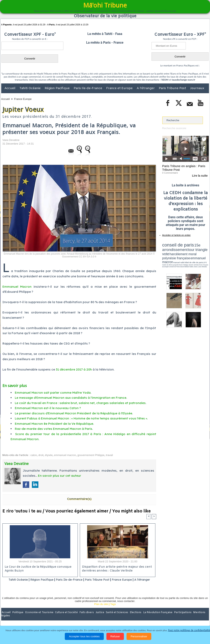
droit (41, 455)
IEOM (165, 80)
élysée (49, 455)
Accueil (10, 88)
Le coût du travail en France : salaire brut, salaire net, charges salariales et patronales (80, 403)
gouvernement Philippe (91, 455)
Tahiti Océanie (30, 88)
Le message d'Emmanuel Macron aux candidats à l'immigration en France (71, 398)
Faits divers (84, 618)
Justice (97, 618)
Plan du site (101, 609)
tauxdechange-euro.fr (183, 80)
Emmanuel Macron (17, 287)
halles (180, 258)
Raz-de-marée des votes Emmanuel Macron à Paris (54, 429)
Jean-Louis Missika (187, 258)
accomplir (205, 256)
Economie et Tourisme (38, 618)
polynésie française (195, 251)
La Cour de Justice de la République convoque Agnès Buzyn (37, 569)
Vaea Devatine (11, 140)
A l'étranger (146, 88)
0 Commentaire (170, 172)
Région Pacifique (58, 88)
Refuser (115, 636)
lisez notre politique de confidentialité (189, 630)
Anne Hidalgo (182, 256)
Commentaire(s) (79, 499)
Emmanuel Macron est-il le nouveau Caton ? (48, 408)
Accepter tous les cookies (84, 636)
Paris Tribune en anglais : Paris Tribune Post (183, 168)
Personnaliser (139, 636)
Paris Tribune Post (173, 88)
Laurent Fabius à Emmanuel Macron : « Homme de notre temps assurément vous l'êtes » (81, 418)
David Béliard (175, 258)
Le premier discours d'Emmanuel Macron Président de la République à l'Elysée (74, 413)
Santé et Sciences (114, 618)
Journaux (197, 88)
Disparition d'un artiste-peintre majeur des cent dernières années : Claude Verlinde (116, 569)
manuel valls (189, 254)
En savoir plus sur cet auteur (60, 476)
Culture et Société (65, 618)
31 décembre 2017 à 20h (74, 369)
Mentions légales (198, 618)
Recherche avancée (174, 128)
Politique (18, 618)
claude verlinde (191, 256)
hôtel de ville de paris (200, 254)
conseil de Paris (167, 258)
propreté (176, 256)
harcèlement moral (173, 251)
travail (109, 455)
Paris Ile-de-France (88, 88)
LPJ (164, 256)
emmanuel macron (65, 455)
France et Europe (120, 88)
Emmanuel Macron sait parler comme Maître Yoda (53, 393)
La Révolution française (153, 618)
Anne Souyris (199, 256)
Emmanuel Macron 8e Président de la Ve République (54, 424)
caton (34, 455)
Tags (113, 609)
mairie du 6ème (169, 256)
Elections (132, 618)
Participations (178, 618)
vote (202, 248)
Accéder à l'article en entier (176, 234)
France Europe (23, 99)
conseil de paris (175, 244)
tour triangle (191, 248)
